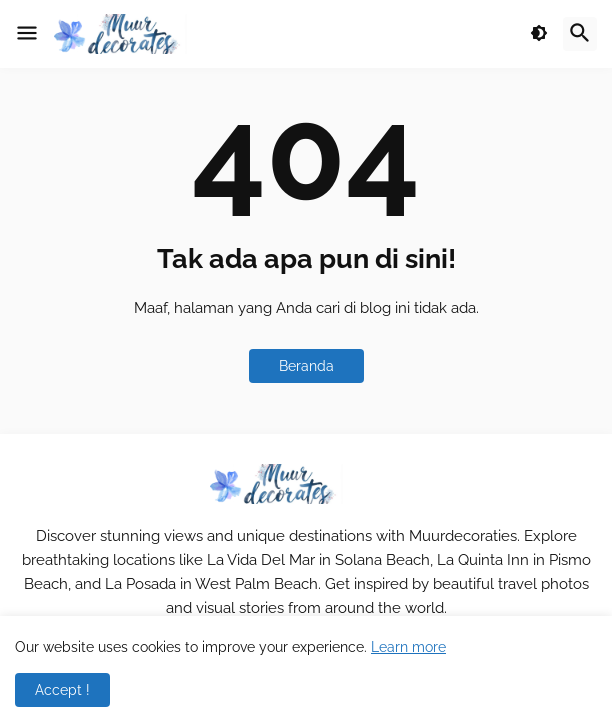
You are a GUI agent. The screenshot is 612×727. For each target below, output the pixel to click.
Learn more (408, 647)
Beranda (306, 366)
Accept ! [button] (62, 690)
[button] (27, 34)
